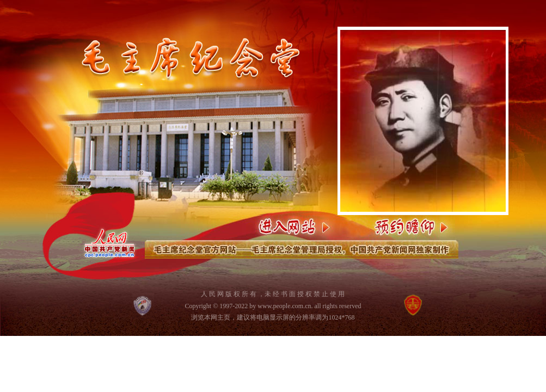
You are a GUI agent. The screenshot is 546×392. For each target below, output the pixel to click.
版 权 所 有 (241, 294)
